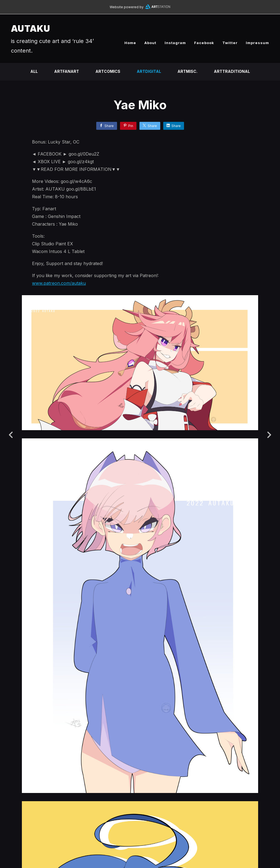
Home (130, 43)
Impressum (257, 43)
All (34, 71)
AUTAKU (31, 29)
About (150, 43)
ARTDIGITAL (149, 71)
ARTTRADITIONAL (232, 71)
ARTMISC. (187, 71)
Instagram (175, 43)
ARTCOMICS (108, 71)
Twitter (230, 43)
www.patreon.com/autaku (59, 283)
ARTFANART (67, 71)
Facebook (204, 43)
